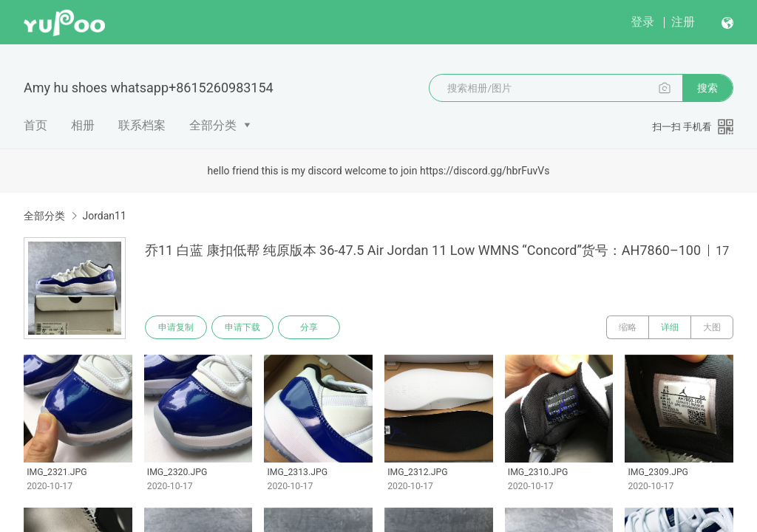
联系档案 (142, 125)
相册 (83, 125)
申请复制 (176, 327)
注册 (683, 22)
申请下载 (242, 327)
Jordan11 (104, 216)
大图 (712, 327)
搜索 (707, 88)
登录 (642, 22)
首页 (35, 125)
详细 (670, 327)
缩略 (628, 327)
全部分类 (213, 125)
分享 (309, 327)
